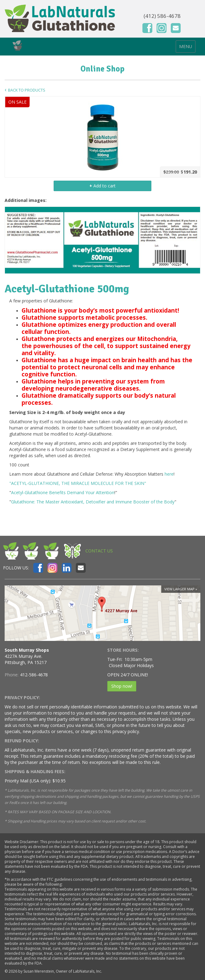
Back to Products (27, 90)
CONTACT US (99, 551)
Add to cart (102, 186)
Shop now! (122, 686)
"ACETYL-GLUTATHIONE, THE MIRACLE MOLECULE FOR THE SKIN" (78, 483)
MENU (186, 46)
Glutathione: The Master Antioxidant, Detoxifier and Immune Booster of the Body (93, 502)
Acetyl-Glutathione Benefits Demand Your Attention (63, 492)
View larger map (179, 589)
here (169, 474)
